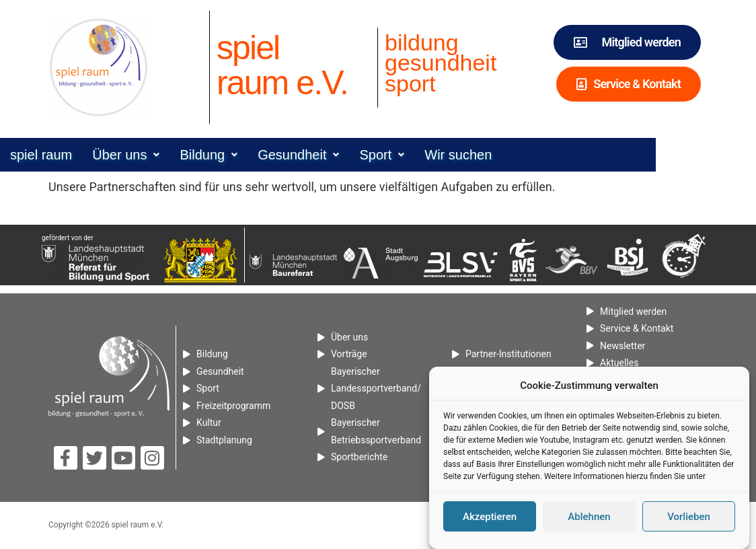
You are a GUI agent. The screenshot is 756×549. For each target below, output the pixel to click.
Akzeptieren (490, 517)
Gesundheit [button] (340, 155)
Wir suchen (500, 155)
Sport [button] (423, 155)
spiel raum (83, 155)
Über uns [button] (167, 155)
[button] (167, 155)
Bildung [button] (250, 155)
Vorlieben (689, 517)
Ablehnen (589, 517)
